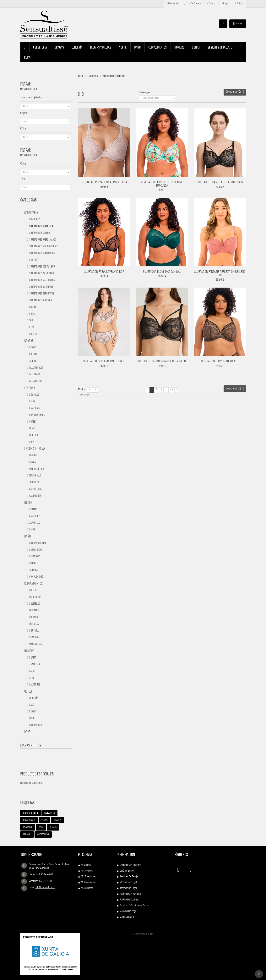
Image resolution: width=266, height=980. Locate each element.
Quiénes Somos (127, 871)
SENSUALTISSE (30, 813)
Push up (33, 334)
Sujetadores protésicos (41, 273)
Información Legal (128, 883)
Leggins (33, 455)
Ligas (32, 428)
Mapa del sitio (127, 917)
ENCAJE (27, 834)
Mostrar (82, 390)
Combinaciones (37, 415)
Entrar (239, 4)
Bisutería (34, 630)
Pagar (225, 4)
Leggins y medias (35, 448)
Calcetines (35, 684)
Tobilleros (35, 482)
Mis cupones (87, 888)
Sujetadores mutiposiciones (44, 246)
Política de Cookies (129, 900)
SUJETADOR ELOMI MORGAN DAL (162, 272)
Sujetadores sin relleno (42, 226)
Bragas (29, 341)
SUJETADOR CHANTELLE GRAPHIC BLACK (220, 183)
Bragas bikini (36, 550)
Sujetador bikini (37, 543)
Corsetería (31, 213)
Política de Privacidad (130, 894)
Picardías (34, 394)
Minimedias (35, 475)
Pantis (32, 462)
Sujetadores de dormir (41, 287)
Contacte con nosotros (130, 865)
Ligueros (34, 435)
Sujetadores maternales (42, 280)
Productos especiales (37, 774)
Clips (32, 327)
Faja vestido (35, 381)
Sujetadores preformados (43, 239)
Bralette (33, 260)
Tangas (33, 361)
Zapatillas (34, 523)
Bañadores (35, 556)
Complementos (37, 576)
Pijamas (33, 509)
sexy (41, 827)
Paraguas (34, 637)
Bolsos (33, 590)
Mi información (88, 883)
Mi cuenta (172, 4)
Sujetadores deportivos (41, 293)
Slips (32, 678)
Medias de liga (36, 469)
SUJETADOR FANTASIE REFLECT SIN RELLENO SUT (220, 274)
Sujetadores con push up (42, 266)
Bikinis (32, 563)
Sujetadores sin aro (39, 233)
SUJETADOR (29, 820)
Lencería (30, 388)
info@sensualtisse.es (45, 888)
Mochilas (34, 624)
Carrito (211, 4)
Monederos (35, 597)
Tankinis (33, 570)
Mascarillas (35, 644)
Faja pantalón (36, 367)
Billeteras (34, 603)
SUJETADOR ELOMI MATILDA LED (220, 362)
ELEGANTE (49, 813)
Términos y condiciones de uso (134, 906)
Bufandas (34, 617)
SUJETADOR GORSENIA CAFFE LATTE (104, 362)
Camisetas (34, 408)
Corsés (33, 307)
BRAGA (53, 827)
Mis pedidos (87, 871)
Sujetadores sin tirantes (42, 253)
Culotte (33, 354)
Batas (32, 401)
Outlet (28, 691)
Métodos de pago (128, 911)
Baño (27, 536)
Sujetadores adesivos (40, 300)
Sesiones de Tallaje (129, 877)
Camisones (35, 516)
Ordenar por (145, 93)
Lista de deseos (193, 4)
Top (31, 320)
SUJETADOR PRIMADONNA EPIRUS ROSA (104, 183)
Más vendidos (31, 745)
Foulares (34, 610)
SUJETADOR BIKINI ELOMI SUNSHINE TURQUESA (162, 184)
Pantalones (35, 496)
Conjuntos (35, 219)
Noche (28, 502)
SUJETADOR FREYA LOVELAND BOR (104, 272)
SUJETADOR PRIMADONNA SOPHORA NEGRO (162, 362)
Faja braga (34, 374)
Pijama (33, 657)
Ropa (27, 732)
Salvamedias (35, 489)
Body (32, 442)
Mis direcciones (89, 877)
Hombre (29, 651)
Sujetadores (36, 725)
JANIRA (58, 820)
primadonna (43, 834)
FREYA (44, 820)
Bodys (32, 314)
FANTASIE (28, 827)
